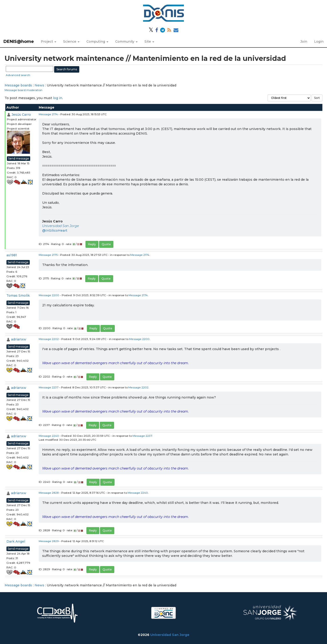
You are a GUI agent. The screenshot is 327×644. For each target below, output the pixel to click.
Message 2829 (49, 541)
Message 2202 (49, 339)
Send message (19, 158)
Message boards (18, 85)
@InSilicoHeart (55, 230)
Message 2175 (48, 255)
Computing (97, 41)
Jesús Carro (21, 115)
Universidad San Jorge (60, 226)
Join (304, 41)
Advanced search (18, 75)
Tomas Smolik (18, 295)
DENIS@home (19, 41)
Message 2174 (48, 114)
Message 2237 (49, 387)
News (39, 85)
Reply (92, 244)
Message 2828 (49, 493)
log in (58, 98)
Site (149, 41)
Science (71, 41)
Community (126, 41)
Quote (106, 244)
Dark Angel (16, 541)
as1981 (12, 255)
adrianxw (19, 339)
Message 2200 (49, 295)
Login (319, 41)
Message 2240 (49, 436)
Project (49, 41)
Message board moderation (24, 90)
